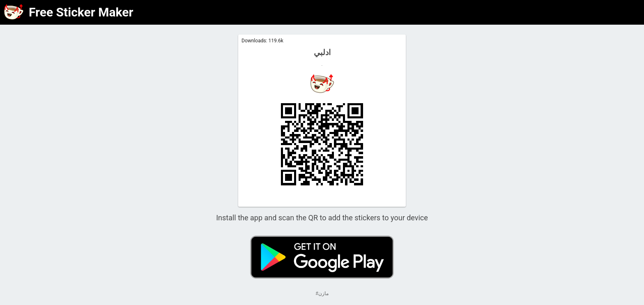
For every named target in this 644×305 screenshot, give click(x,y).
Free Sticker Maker (81, 12)
